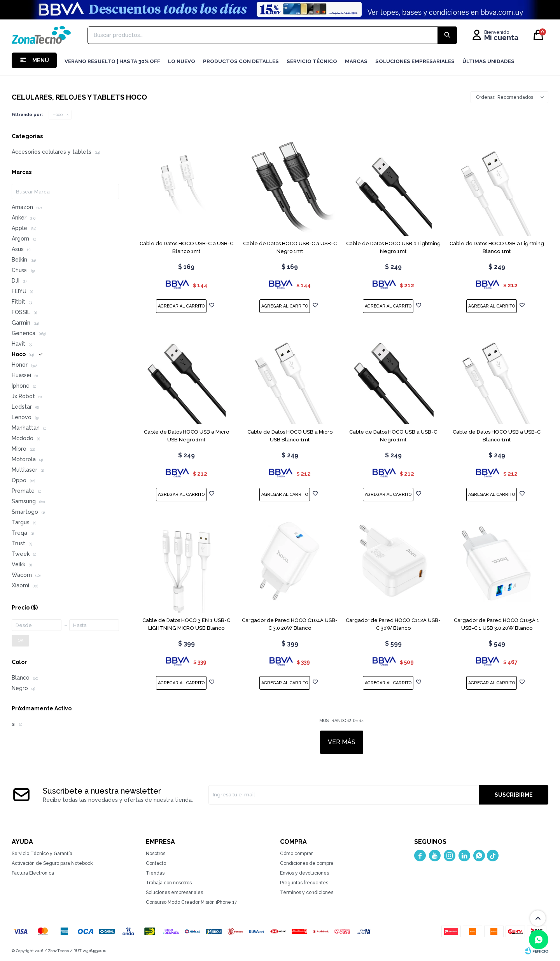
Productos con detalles (241, 61)
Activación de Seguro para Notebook (52, 863)
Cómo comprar (296, 854)
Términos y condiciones (307, 892)
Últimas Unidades (488, 61)
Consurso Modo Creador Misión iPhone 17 (191, 902)
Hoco (58, 115)
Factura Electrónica (33, 873)
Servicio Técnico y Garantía (42, 854)
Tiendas (155, 873)
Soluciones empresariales (174, 892)
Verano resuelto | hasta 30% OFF (112, 61)
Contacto (156, 863)
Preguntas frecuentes (304, 883)
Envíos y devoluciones (304, 873)
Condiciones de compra (307, 863)
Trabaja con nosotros (169, 883)
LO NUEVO (182, 61)
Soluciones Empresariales (415, 61)
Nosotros (156, 854)
